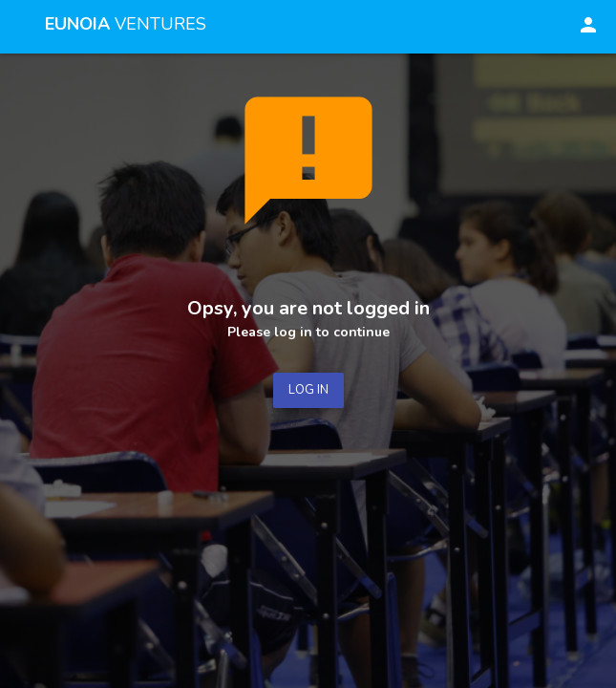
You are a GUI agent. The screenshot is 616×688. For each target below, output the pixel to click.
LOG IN (308, 390)
